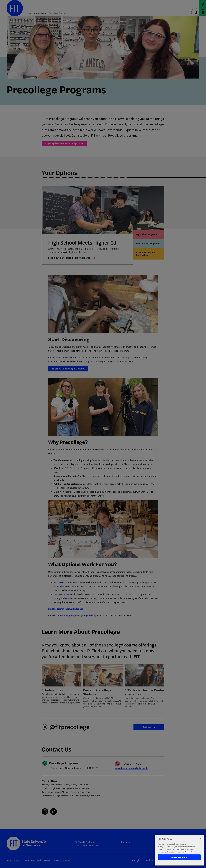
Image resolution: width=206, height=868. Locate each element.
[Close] (201, 839)
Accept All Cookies (179, 857)
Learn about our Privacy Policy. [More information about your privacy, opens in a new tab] (184, 852)
